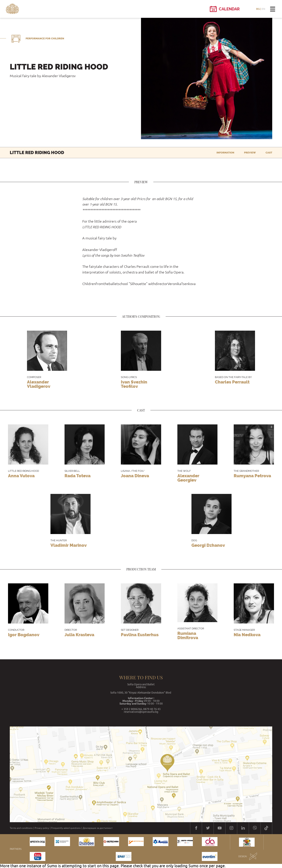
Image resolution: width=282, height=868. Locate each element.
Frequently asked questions (66, 828)
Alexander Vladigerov (39, 384)
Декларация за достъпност (98, 828)
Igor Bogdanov (24, 635)
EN (263, 9)
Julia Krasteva (79, 635)
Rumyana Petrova (252, 476)
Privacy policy (42, 828)
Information (225, 153)
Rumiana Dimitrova (188, 635)
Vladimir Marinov (69, 545)
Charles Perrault (232, 382)
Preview (250, 153)
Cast (269, 153)
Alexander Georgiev (188, 478)
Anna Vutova (21, 476)
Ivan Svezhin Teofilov (134, 384)
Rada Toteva (78, 476)
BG (258, 9)
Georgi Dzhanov (208, 545)
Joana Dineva (135, 476)
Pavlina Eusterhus (140, 635)
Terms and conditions (21, 828)
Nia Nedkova (247, 635)
